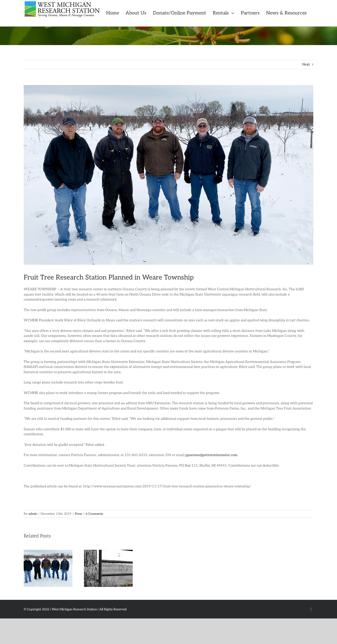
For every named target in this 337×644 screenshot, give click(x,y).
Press (78, 514)
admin (33, 514)
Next (306, 64)
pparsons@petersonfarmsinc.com (211, 455)
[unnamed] (168, 175)
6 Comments (94, 514)
